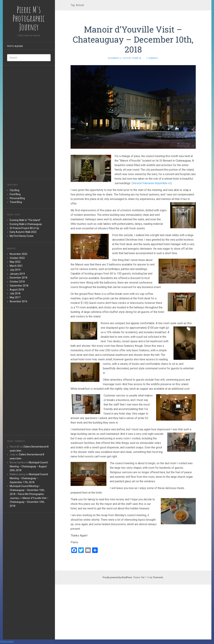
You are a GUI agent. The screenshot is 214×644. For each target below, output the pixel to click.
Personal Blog (17, 198)
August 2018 (17, 290)
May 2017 (15, 297)
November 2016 (19, 301)
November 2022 (19, 254)
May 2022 (15, 262)
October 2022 (17, 258)
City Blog (15, 190)
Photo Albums (15, 46)
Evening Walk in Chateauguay (26, 224)
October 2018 (17, 282)
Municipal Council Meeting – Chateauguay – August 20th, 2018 (29, 466)
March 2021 (16, 266)
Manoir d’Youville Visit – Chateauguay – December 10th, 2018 (29, 502)
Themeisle (158, 577)
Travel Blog (16, 202)
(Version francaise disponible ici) (152, 183)
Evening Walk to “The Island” (25, 220)
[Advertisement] (29, 122)
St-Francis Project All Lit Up (24, 228)
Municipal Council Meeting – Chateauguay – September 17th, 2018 (29, 478)
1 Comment (152, 58)
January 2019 (17, 274)
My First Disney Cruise (22, 236)
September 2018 (19, 286)
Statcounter (7, 642)
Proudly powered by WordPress (117, 577)
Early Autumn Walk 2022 (23, 232)
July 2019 (15, 270)
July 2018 (15, 293)
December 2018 (19, 278)
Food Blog (15, 194)
